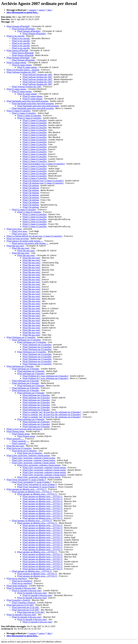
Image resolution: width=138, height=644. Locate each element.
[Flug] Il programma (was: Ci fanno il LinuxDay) (44, 164)
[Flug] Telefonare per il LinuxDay (21, 337)
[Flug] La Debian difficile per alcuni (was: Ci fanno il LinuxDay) (35, 236)
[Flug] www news (14, 229)
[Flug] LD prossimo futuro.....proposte (23, 70)
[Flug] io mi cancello (16, 36)
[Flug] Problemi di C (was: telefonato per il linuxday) (46, 376)
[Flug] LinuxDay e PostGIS (19, 600)
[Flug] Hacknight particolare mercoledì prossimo (28, 101)
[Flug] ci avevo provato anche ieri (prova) (25, 429)
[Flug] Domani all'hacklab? (18, 26)
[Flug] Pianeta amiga (16, 431)
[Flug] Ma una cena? (16, 246)
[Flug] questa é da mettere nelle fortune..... (25, 241)
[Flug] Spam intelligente (17, 586)
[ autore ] (42, 10)
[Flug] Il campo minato (17, 62)
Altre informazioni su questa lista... (22, 12)
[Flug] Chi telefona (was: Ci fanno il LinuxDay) (43, 181)
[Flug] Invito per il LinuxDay (19, 448)
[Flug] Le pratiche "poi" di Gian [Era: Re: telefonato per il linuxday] (52, 412)
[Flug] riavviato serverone (18, 238)
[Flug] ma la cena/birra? (17, 578)
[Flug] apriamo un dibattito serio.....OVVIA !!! (27, 489)
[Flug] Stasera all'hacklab (18, 50)
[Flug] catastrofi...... (15, 439)
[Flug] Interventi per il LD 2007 (20, 605)
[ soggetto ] (33, 10)
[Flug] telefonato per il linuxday (20, 366)
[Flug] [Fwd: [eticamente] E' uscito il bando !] (26, 480)
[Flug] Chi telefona (31, 185)
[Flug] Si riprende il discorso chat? (22, 588)
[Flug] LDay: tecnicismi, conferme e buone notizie (28, 455)
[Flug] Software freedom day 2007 (22, 72)
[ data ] (49, 10)
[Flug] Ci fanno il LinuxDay (19, 111)
